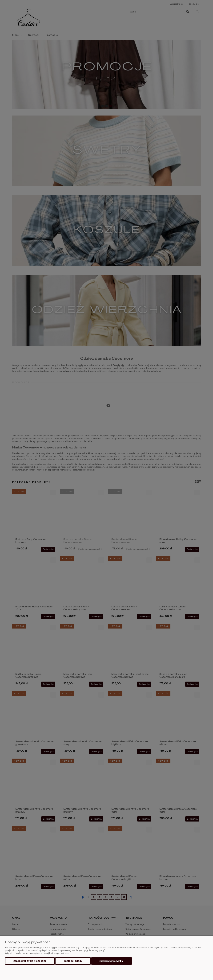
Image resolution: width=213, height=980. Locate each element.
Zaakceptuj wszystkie (112, 961)
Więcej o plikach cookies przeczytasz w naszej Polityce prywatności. (37, 953)
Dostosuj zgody (73, 961)
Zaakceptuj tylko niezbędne (30, 961)
